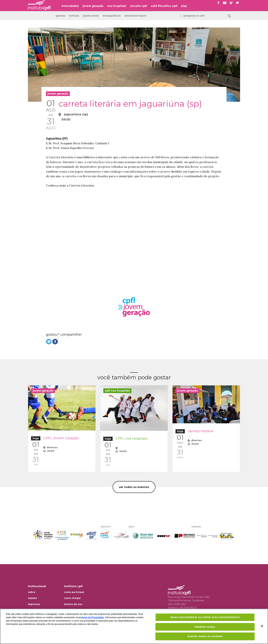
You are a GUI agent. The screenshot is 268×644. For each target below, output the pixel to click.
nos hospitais (117, 6)
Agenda (60, 16)
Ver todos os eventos (134, 487)
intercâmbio (70, 6)
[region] (134, 626)
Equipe (32, 598)
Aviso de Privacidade (93, 617)
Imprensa (34, 604)
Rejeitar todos (205, 627)
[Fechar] (262, 626)
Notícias (74, 16)
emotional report (135, 16)
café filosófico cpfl (164, 6)
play (184, 6)
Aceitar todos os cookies (205, 636)
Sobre (32, 592)
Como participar (74, 592)
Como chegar (72, 598)
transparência (112, 16)
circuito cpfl (138, 6)
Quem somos (91, 16)
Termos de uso (73, 604)
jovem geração (93, 6)
